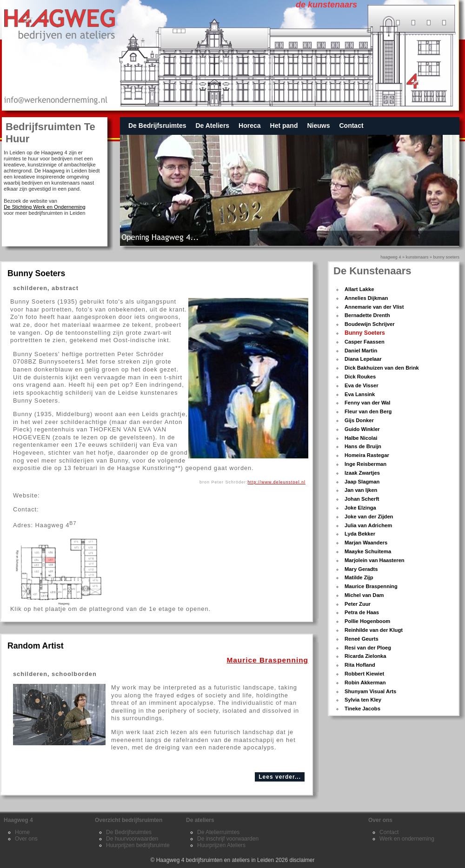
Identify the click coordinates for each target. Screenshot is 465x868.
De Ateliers (212, 126)
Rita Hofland (360, 665)
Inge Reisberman (365, 464)
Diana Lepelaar (363, 359)
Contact (351, 126)
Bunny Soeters (365, 333)
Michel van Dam (364, 595)
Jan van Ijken (361, 490)
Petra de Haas (362, 612)
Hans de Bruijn (363, 446)
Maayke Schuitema (368, 551)
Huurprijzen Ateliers (221, 845)
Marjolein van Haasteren (375, 560)
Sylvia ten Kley (363, 700)
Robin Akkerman (365, 682)
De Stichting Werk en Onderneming (45, 207)
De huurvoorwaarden (132, 839)
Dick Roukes (360, 377)
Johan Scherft (362, 499)
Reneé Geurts (362, 639)
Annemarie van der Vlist (374, 307)
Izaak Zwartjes (362, 473)
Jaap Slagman (362, 482)
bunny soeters (446, 257)
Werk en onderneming (407, 839)
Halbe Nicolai (361, 438)
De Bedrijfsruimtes (157, 126)
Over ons (26, 839)
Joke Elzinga (360, 508)
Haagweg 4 (391, 257)
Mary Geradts (361, 569)
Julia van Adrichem (368, 525)
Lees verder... (280, 777)
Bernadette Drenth (367, 315)
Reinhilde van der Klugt (374, 630)
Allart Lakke (359, 289)
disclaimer (302, 860)
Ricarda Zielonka (365, 656)
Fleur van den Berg (368, 411)
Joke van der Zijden (369, 517)
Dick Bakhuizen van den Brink (382, 368)
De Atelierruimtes (218, 832)
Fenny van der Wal (367, 403)
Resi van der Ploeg (368, 648)
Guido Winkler (362, 429)
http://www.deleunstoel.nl (276, 482)
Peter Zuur (358, 604)
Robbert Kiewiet (364, 674)
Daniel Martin (361, 351)
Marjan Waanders (366, 543)
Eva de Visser (362, 385)
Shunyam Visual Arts (370, 691)
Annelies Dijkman (366, 298)
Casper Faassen (365, 342)
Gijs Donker (359, 420)
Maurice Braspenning (371, 586)
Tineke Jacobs (362, 709)
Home (22, 832)
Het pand (284, 126)
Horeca (249, 126)
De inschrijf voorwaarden (228, 839)
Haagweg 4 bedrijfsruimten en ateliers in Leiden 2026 (222, 860)
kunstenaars (417, 257)
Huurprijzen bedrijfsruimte (138, 845)
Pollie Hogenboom (367, 621)
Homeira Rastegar (367, 455)
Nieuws (318, 126)
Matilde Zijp (359, 577)
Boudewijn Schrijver (370, 324)
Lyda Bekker (360, 534)
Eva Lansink (360, 394)
